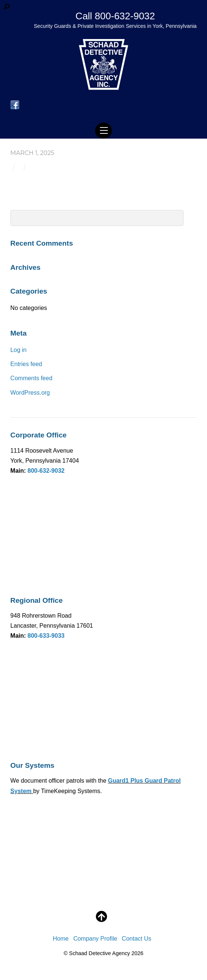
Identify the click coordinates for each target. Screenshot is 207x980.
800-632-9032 (46, 471)
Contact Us (137, 939)
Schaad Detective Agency (100, 953)
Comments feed (31, 378)
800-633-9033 (46, 636)
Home (61, 939)
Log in (19, 350)
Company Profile (95, 939)
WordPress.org (30, 393)
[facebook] (15, 105)
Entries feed (26, 364)
